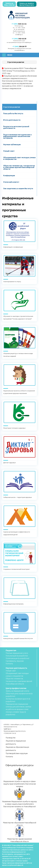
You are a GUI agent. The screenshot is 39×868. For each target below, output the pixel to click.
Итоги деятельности (12, 120)
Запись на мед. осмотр (9, 4)
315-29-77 (19, 47)
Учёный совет (11, 671)
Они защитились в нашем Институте (18, 188)
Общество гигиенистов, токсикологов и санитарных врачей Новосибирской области (19, 167)
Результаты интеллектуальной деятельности (16, 127)
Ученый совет (9, 151)
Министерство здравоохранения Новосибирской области (20, 834)
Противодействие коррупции (17, 753)
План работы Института (13, 113)
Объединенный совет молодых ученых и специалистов (19, 158)
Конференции (9, 176)
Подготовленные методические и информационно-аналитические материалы (17, 136)
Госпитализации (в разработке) (17, 658)
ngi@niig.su (7, 729)
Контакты (9, 664)
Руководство (11, 738)
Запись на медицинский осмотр (17, 691)
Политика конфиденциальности (14, 852)
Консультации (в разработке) (17, 656)
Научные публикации (12, 144)
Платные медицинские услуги (17, 653)
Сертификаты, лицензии (15, 661)
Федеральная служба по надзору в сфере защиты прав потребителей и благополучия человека (20, 778)
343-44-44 (19, 24)
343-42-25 (19, 39)
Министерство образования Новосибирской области (20, 818)
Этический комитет (11, 182)
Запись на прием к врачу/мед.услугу (27, 4)
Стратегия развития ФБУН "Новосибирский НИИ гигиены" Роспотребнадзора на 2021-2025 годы (19, 71)
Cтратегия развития (12, 107)
